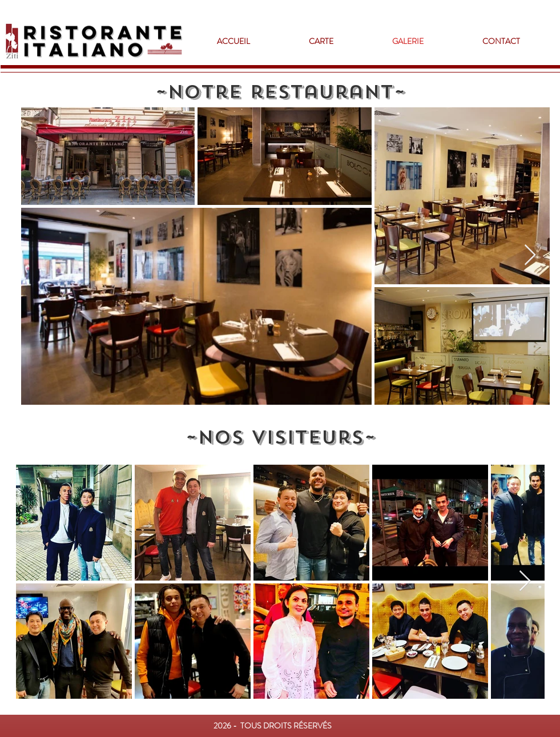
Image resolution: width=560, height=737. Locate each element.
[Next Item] (530, 255)
